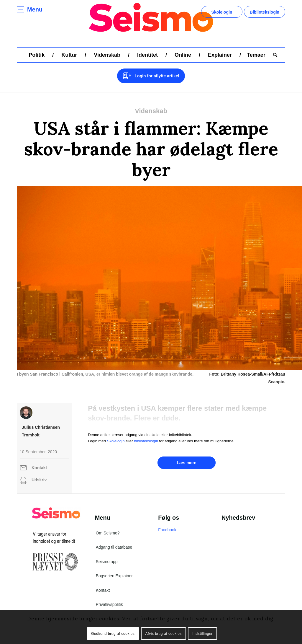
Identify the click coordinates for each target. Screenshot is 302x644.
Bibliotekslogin (265, 12)
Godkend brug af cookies (113, 634)
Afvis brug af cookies (164, 634)
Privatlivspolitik (109, 604)
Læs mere (186, 463)
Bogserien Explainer (114, 576)
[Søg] (273, 55)
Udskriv (39, 480)
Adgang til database (114, 547)
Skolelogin (222, 12)
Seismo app (107, 562)
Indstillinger (202, 634)
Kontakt (39, 468)
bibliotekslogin (146, 441)
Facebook (167, 530)
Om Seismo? (108, 533)
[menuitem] (37, 55)
